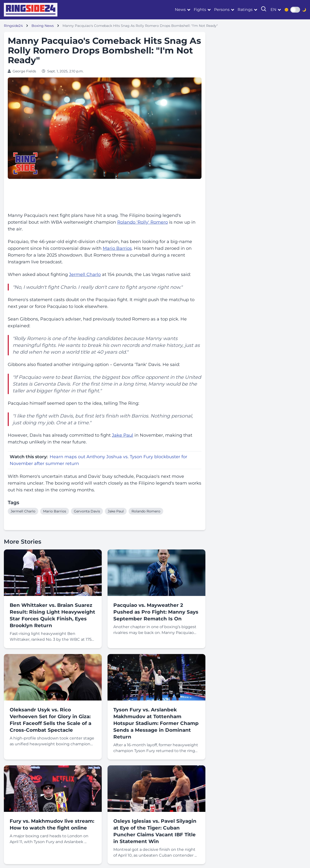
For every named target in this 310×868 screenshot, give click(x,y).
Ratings (245, 10)
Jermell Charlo (85, 274)
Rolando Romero (146, 511)
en (273, 10)
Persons (222, 10)
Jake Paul (123, 435)
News (180, 10)
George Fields (24, 71)
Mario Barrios (117, 248)
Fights (200, 10)
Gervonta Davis (52, 384)
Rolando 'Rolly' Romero (143, 222)
